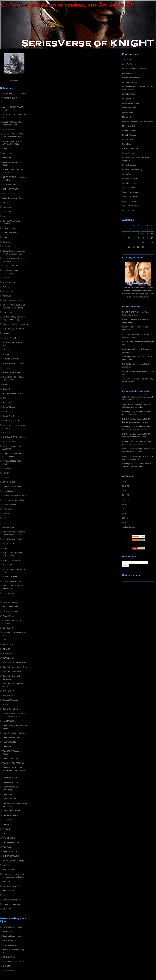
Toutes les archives (130, 527)
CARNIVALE (8, 212)
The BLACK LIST (10, 742)
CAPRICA (7, 207)
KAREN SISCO (9, 482)
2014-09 (126, 500)
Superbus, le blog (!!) (131, 183)
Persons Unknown (10, 611)
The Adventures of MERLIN (14, 733)
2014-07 (126, 509)
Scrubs (6, 640)
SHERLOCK (8, 644)
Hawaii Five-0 (8, 416)
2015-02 (126, 486)
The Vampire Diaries (11, 811)
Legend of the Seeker (12, 486)
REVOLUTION (9, 628)
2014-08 (126, 504)
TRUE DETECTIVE (11, 842)
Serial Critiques (129, 153)
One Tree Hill (8, 593)
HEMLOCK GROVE (11, 421)
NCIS (5, 548)
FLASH (6, 354)
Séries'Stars (127, 174)
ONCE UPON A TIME (12, 581)
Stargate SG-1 (9, 695)
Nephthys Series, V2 (131, 130)
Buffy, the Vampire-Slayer (13, 198)
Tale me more (8, 971)
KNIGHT (126, 419)
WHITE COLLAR (10, 891)
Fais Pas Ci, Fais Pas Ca (13, 329)
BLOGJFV (7, 966)
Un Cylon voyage (129, 201)
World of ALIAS (129, 210)
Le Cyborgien (128, 99)
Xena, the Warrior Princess (14, 900)
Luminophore (128, 112)
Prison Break (8, 616)
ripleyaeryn (127, 397)
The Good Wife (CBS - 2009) (15, 763)
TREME (6, 824)
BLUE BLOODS (9, 185)
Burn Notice (7, 203)
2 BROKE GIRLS (10, 98)
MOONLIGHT (8, 544)
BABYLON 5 (8, 153)
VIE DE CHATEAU (10, 940)
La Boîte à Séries (130, 82)
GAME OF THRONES (12, 372)
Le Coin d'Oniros (129, 94)
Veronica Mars (9, 870)
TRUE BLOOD (9, 838)
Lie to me (6, 514)
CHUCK (6, 237)
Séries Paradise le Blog (132, 169)
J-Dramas (7, 468)
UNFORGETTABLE (11, 856)
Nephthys (126, 412)
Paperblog (127, 144)
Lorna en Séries (129, 108)
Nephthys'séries (129, 135)
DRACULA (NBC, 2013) (13, 300)
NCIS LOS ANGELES (12, 560)
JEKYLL (6, 473)
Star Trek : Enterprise (12, 671)
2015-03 (126, 482)
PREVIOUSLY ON (130, 148)
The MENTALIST (10, 778)
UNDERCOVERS (10, 852)
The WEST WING (10, 815)
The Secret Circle (10, 799)
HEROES (7, 433)
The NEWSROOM (10, 782)
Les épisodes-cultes (11, 491)
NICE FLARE (128, 139)
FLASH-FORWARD (11, 359)
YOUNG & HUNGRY (11, 904)
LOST (5, 518)
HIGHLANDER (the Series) (14, 437)
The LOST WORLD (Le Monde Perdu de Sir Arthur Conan (14, 770)
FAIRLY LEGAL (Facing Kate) (15, 324)
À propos (14, 81)
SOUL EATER (8, 658)
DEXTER (6, 287)
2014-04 (126, 518)
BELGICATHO (9, 957)
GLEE (5, 384)
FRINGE (6, 368)
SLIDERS (7, 653)
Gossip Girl (7, 389)
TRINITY (6, 833)
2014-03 (126, 522)
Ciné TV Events (129, 64)
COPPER (7, 246)
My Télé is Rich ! (129, 126)
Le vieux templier (10, 945)
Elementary (7, 312)
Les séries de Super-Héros (14, 500)
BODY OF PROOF (11, 189)
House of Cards (9, 442)
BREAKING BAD (10, 194)
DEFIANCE (7, 278)
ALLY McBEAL (9, 129)
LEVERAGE (8, 509)
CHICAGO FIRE (9, 228)
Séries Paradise (129, 165)
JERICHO (7, 477)
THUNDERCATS (10, 820)
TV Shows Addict (129, 197)
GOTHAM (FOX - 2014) (13, 393)
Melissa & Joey (9, 527)
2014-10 (126, 495)
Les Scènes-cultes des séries (15, 495)
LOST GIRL (7, 523)
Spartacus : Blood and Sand (14, 662)
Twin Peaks (7, 847)
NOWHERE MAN (10, 577)
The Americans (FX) (11, 737)
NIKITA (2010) (9, 565)
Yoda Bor (126, 404)
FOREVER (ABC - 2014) (13, 363)
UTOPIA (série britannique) (14, 861)
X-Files (6, 895)
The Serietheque (129, 188)
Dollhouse (7, 296)
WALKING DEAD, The (12, 886)
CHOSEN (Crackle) (11, 233)
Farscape (6, 333)
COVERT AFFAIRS (11, 266)
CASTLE (6, 216)
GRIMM (6, 398)
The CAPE (7, 746)
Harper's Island (9, 407)
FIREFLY (6, 350)
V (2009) (6, 865)
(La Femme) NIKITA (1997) (14, 93)
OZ (4, 598)
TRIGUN (6, 829)
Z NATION (7, 909)
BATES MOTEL (9, 158)
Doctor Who (8, 291)
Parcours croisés (10, 602)
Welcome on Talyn (130, 206)
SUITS (5, 704)
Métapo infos (8, 931)
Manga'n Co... (128, 117)
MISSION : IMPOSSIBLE (13, 539)
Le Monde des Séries (131, 103)
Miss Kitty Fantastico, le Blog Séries (138, 121)
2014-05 (126, 513)
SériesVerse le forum (131, 179)
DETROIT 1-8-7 (9, 282)
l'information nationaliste (13, 936)
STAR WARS (8, 691)
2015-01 (126, 491)
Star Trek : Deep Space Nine (15, 667)
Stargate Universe (10, 700)
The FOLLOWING (10, 758)
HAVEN (6, 412)
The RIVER (7, 794)
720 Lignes (127, 59)
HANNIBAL (7, 402)
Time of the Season (130, 192)
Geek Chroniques (130, 73)
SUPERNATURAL (10, 709)
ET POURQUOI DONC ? (13, 961)
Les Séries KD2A (10, 505)
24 (4, 102)
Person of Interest (10, 607)
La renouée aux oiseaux (13, 927)
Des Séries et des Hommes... (135, 69)
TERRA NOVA (9, 721)
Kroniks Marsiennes (131, 78)
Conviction (7, 242)
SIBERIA (6, 649)
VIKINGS (6, 882)
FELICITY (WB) (9, 338)
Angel (5, 149)
